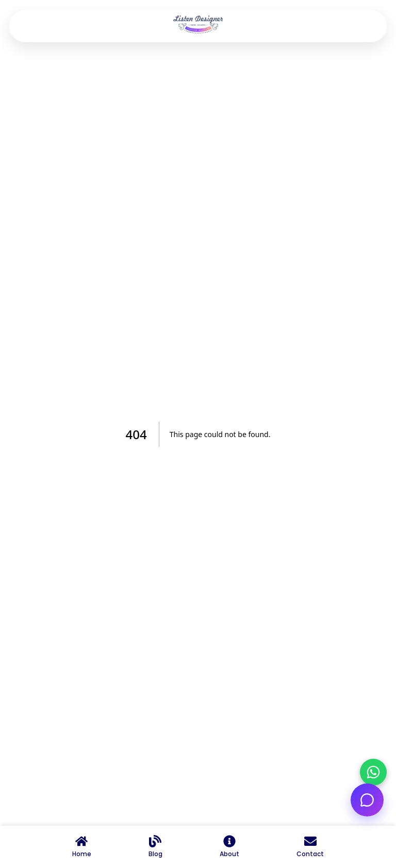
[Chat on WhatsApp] (373, 772)
